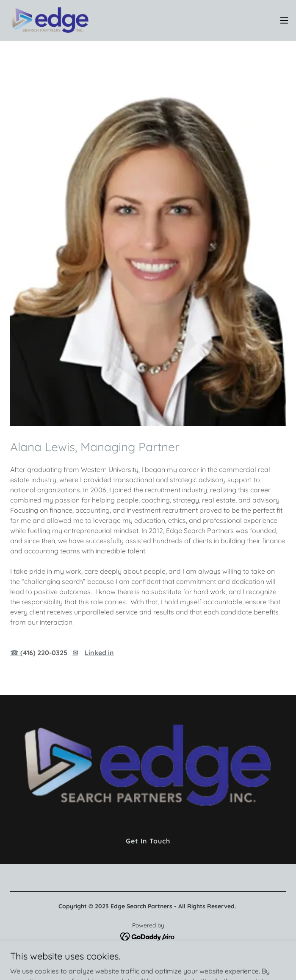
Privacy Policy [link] (148, 957)
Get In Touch (148, 841)
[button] (284, 20)
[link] (50, 20)
